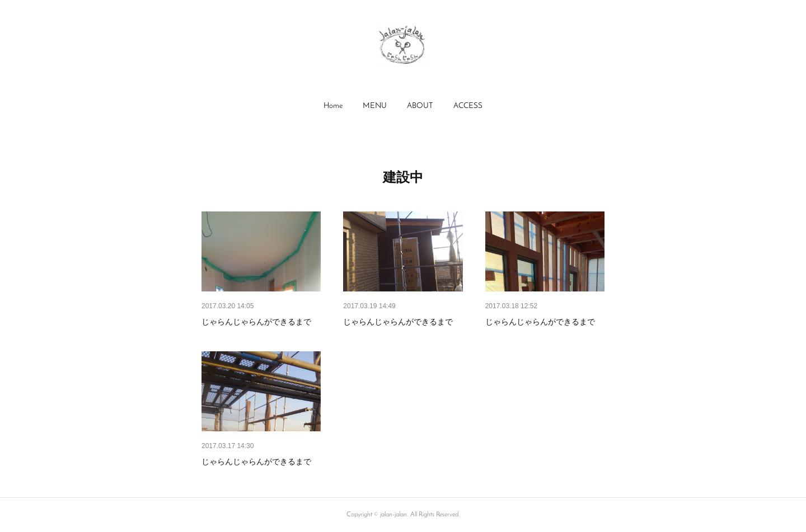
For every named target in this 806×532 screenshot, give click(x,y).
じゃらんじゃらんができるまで (256, 322)
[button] (333, 106)
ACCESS (468, 106)
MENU (375, 106)
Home (333, 106)
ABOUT (420, 106)
